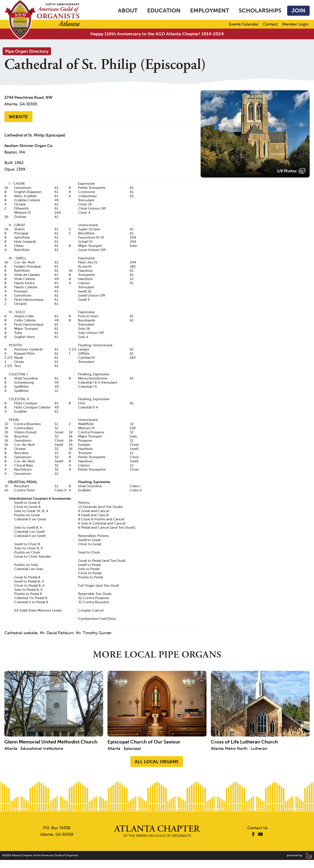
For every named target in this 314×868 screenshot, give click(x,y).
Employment (210, 11)
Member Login (295, 24)
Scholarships (260, 11)
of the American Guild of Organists (157, 831)
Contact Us (257, 828)
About (128, 11)
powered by (299, 855)
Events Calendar (244, 24)
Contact (270, 24)
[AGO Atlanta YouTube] (260, 834)
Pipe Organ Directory (27, 51)
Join (298, 11)
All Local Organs (157, 762)
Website (18, 117)
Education (164, 11)
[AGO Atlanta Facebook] (253, 834)
